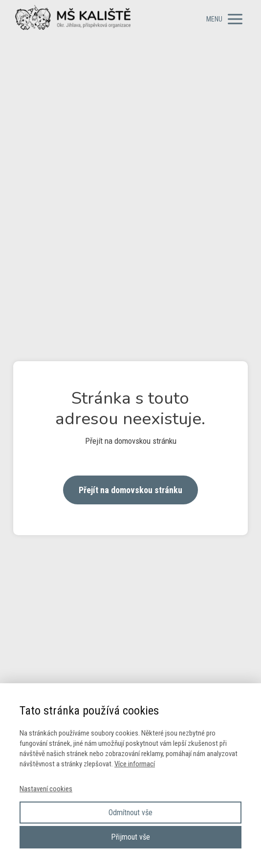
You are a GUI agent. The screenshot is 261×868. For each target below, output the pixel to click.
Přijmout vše (130, 837)
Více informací (135, 764)
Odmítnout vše (130, 813)
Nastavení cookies (46, 789)
